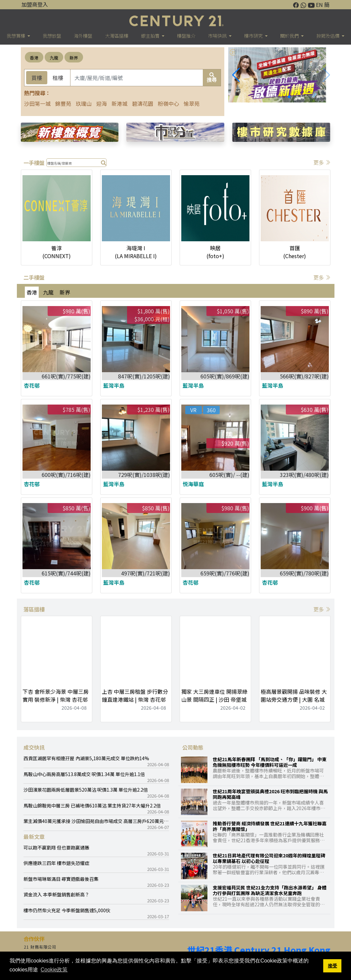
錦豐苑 (63, 103)
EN (319, 5)
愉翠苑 (192, 103)
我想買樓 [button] (16, 36)
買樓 (37, 78)
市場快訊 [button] (218, 36)
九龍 (54, 58)
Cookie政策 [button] (54, 970)
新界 (74, 58)
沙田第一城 (37, 103)
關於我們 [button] (290, 36)
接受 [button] (332, 966)
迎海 (102, 103)
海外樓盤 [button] (83, 36)
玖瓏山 (84, 103)
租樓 (58, 78)
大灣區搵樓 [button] (117, 36)
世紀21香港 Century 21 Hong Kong (259, 950)
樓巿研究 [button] (254, 36)
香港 (34, 58)
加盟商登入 (35, 4)
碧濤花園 (143, 103)
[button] (326, 75)
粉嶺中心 (168, 103)
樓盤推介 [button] (186, 36)
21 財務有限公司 (40, 947)
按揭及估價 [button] (328, 36)
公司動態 (193, 747)
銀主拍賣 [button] (151, 36)
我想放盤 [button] (52, 36)
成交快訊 (34, 747)
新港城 (119, 103)
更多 (322, 162)
